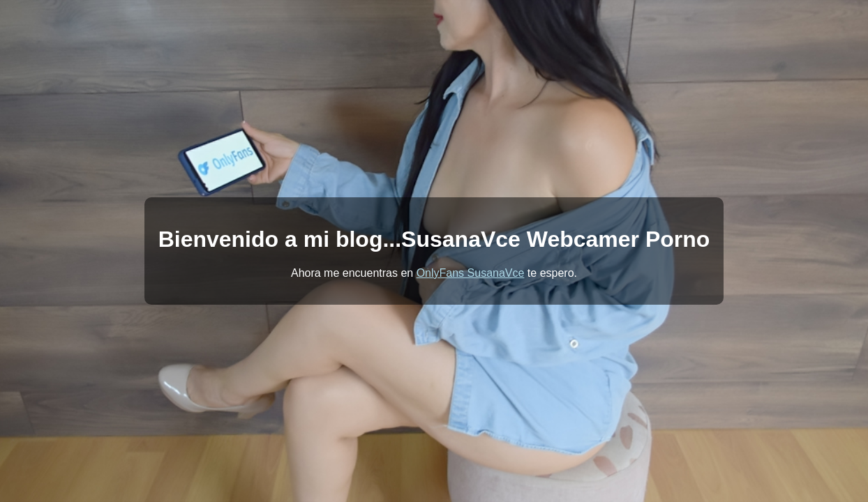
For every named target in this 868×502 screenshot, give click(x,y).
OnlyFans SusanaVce (471, 273)
